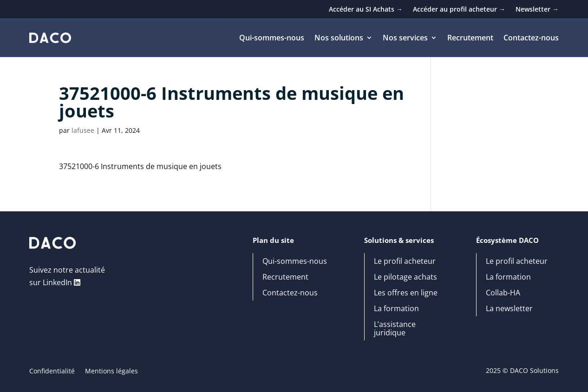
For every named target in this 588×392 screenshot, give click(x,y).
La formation (396, 309)
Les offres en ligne (406, 293)
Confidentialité (52, 372)
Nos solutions (339, 39)
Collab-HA (503, 293)
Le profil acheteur (405, 261)
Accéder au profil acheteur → (459, 10)
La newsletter (509, 309)
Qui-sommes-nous (272, 39)
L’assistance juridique (395, 329)
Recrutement (470, 39)
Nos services (405, 39)
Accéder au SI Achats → (366, 10)
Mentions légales (111, 372)
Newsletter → (537, 10)
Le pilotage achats (405, 277)
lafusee (83, 130)
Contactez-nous (531, 39)
